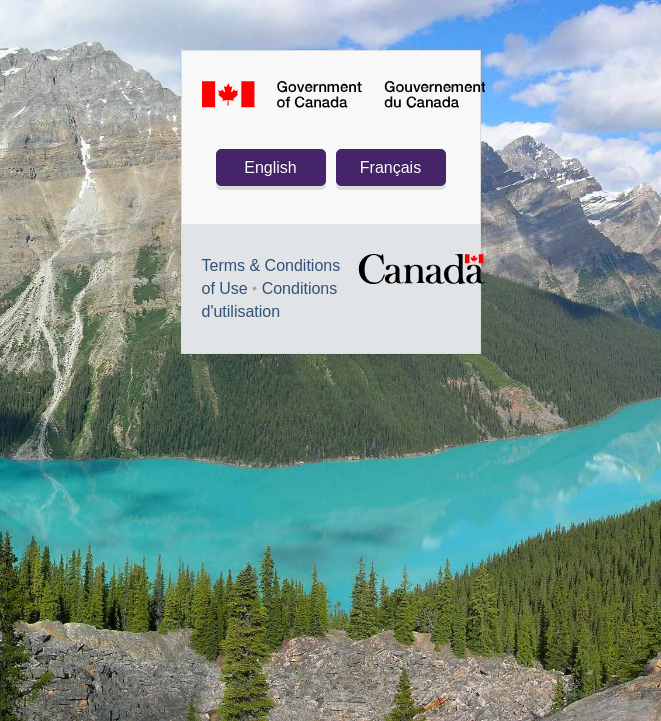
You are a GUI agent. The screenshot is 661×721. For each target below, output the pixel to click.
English (270, 167)
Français (390, 167)
